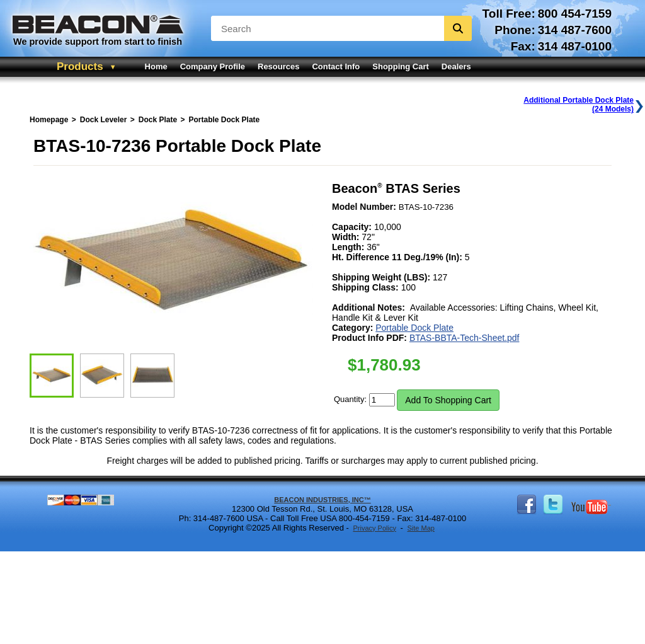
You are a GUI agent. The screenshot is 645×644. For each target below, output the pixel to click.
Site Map (420, 528)
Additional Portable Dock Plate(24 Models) (579, 105)
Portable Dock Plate (414, 328)
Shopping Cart (401, 66)
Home (156, 66)
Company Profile (213, 66)
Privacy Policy (374, 528)
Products (80, 66)
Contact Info (336, 66)
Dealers (456, 66)
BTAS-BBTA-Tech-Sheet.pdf (465, 338)
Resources (278, 66)
